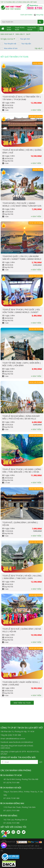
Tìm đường (4, 836)
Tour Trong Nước (20, 29)
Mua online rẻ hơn (11, 48)
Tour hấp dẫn (26, 44)
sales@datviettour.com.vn (15, 739)
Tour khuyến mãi (10, 44)
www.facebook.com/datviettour (21, 742)
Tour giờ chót (25, 39)
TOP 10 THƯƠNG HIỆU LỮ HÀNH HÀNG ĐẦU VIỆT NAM (19, 2)
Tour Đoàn (9, 29)
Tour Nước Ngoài (32, 29)
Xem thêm (36, 110)
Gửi (41, 762)
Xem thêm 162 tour (22, 703)
